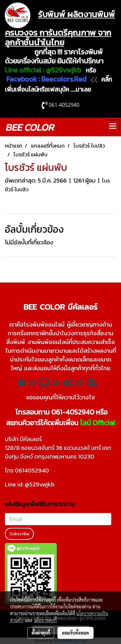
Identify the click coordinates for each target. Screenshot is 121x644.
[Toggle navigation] (113, 127)
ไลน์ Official (98, 423)
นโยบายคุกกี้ (45, 620)
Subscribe (19, 534)
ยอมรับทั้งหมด (76, 633)
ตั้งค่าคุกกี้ (41, 633)
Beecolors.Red (64, 79)
